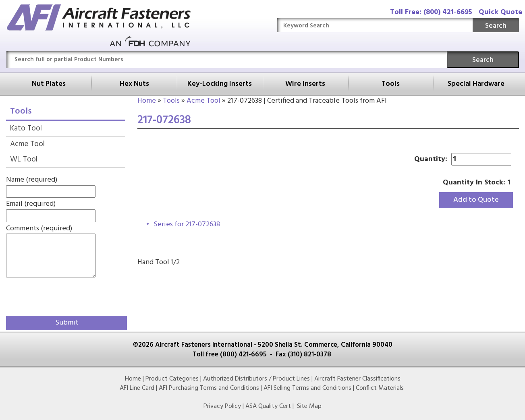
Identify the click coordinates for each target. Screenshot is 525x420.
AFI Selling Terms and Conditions (307, 388)
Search (496, 26)
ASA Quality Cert (268, 406)
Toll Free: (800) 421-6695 (431, 12)
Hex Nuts (134, 84)
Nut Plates (49, 84)
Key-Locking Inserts (220, 84)
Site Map (309, 406)
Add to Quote (476, 200)
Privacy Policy (222, 406)
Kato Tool (26, 128)
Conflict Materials (380, 388)
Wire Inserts (305, 84)
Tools (391, 84)
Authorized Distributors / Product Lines (256, 379)
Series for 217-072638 (187, 224)
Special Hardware (476, 84)
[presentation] (53, 295)
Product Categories (172, 379)
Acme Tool (203, 101)
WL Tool (24, 159)
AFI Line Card (137, 388)
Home (147, 101)
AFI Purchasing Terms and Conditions (209, 388)
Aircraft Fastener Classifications (357, 379)
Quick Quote (500, 12)
